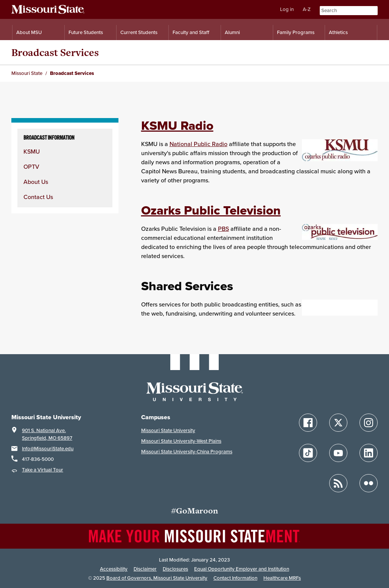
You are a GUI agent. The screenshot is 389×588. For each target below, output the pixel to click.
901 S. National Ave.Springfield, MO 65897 (47, 434)
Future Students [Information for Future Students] (86, 32)
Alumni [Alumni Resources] (232, 32)
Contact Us (38, 197)
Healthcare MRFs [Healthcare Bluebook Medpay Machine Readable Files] (282, 578)
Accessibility (114, 569)
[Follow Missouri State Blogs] (338, 483)
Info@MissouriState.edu (48, 449)
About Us (36, 182)
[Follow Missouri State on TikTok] (308, 453)
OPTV (31, 166)
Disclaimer (145, 569)
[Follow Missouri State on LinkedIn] (369, 453)
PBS (223, 229)
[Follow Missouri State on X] (338, 423)
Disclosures (175, 569)
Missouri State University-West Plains (181, 441)
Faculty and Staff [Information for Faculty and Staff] (191, 32)
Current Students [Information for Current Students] (139, 32)
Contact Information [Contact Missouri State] (235, 578)
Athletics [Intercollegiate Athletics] (338, 32)
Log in (287, 9)
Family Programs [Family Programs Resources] (296, 32)
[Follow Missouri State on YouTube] (338, 453)
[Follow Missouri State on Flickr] (369, 483)
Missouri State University (168, 430)
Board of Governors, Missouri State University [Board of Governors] (157, 578)
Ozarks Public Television (211, 210)
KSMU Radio (177, 125)
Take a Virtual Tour (43, 470)
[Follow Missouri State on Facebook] (308, 423)
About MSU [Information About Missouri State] (29, 32)
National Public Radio (198, 144)
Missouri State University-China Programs (187, 452)
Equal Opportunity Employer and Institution (242, 569)
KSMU (32, 151)
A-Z (307, 9)
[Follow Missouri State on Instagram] (369, 423)
